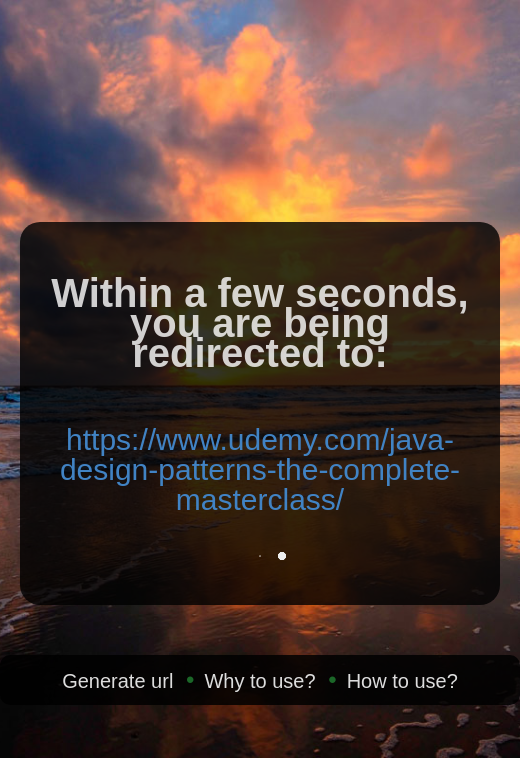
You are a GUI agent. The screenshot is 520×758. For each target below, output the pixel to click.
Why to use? (259, 681)
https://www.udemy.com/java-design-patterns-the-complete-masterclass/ (260, 469)
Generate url (117, 681)
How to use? (402, 681)
